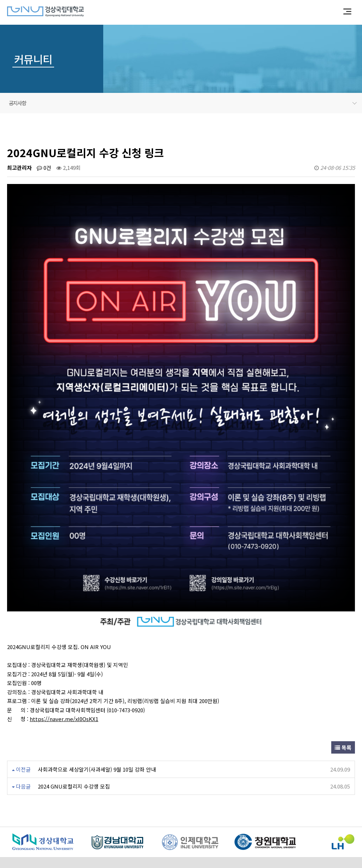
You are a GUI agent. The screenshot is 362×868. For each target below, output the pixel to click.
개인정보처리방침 (84, 822)
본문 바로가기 (0, 0)
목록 (343, 680)
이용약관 (46, 822)
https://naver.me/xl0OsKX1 (64, 651)
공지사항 (183, 103)
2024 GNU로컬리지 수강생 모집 (74, 718)
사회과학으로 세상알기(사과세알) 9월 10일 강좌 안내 (97, 701)
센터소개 (17, 822)
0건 (44, 168)
